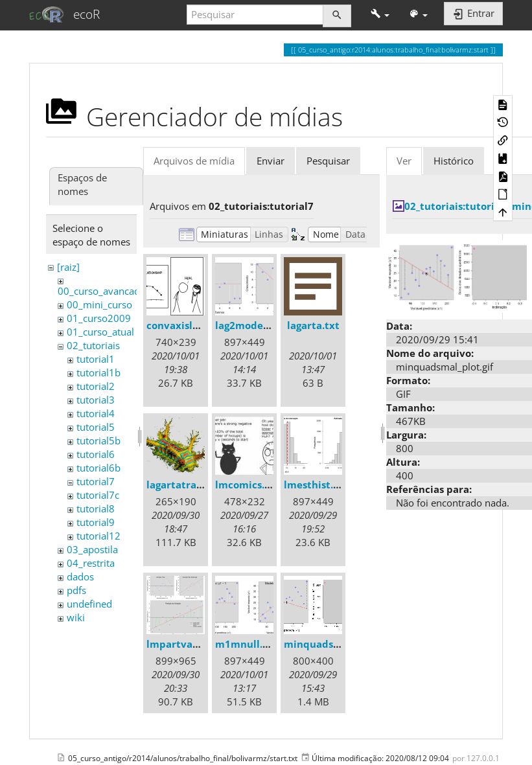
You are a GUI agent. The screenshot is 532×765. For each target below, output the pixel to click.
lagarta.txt (313, 325)
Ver (404, 161)
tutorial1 (96, 359)
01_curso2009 (99, 318)
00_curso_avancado (102, 291)
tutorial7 (96, 481)
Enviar (271, 161)
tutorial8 (96, 508)
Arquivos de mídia (194, 161)
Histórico (454, 161)
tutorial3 (96, 400)
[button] (380, 15)
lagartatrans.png (187, 485)
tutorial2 (96, 386)
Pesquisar (328, 161)
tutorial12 (98, 536)
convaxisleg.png (185, 325)
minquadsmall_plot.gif (339, 644)
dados (80, 577)
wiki (76, 617)
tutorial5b (98, 440)
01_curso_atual (100, 332)
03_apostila (92, 549)
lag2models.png (253, 325)
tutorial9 (96, 522)
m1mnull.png (248, 644)
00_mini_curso (99, 304)
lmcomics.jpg (247, 485)
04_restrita (91, 563)
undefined (89, 604)
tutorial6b (98, 468)
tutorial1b (98, 372)
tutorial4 (96, 413)
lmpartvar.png (182, 644)
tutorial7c (98, 495)
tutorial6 (96, 454)
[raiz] (68, 267)
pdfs (76, 590)
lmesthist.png (318, 485)
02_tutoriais (93, 345)
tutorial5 (96, 427)
